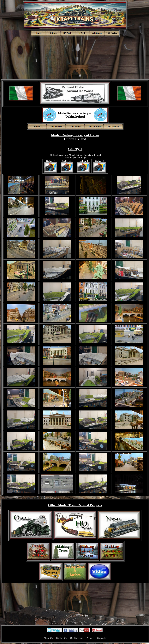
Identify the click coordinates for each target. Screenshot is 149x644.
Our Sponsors (77, 638)
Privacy (90, 638)
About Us (48, 638)
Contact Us (61, 638)
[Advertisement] (75, 58)
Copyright (102, 638)
